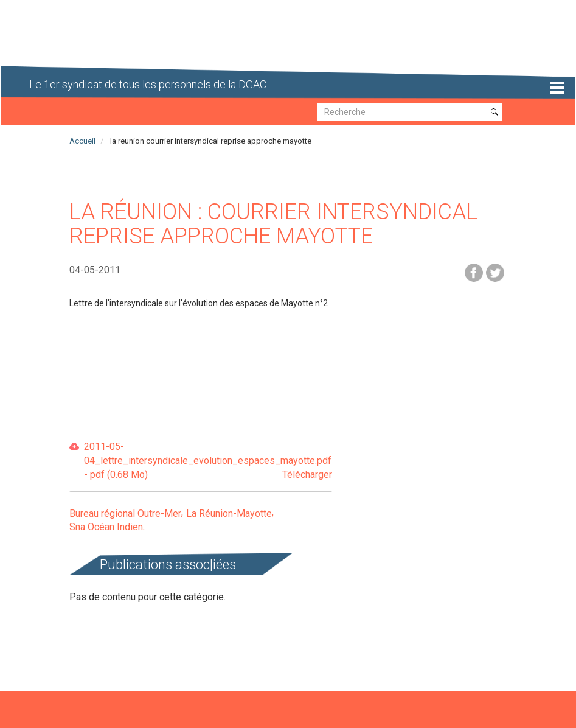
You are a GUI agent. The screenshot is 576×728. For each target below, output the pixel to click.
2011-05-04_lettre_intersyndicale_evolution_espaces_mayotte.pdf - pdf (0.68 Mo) (208, 461)
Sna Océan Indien (106, 527)
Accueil (82, 141)
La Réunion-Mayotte (229, 513)
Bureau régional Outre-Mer (125, 513)
